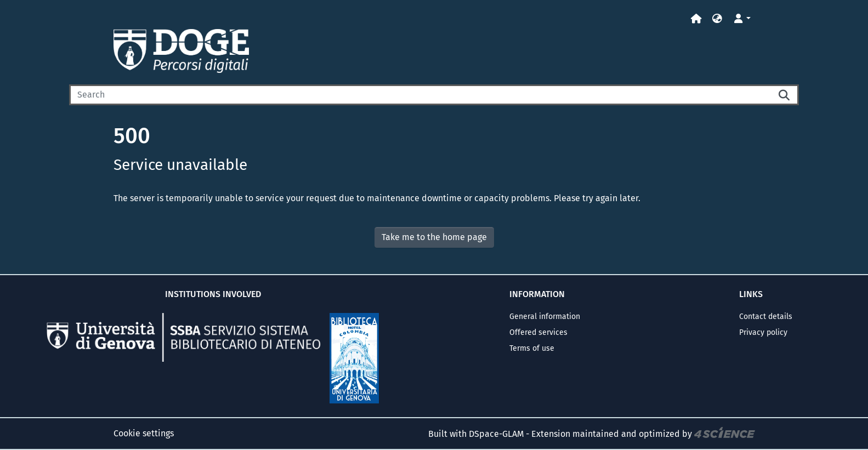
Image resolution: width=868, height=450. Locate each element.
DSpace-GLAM (496, 433)
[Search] (420, 95)
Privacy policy (763, 332)
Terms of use (532, 348)
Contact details (766, 317)
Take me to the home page (434, 237)
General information (545, 317)
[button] (717, 19)
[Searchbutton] (785, 95)
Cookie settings (144, 433)
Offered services (538, 332)
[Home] (696, 19)
